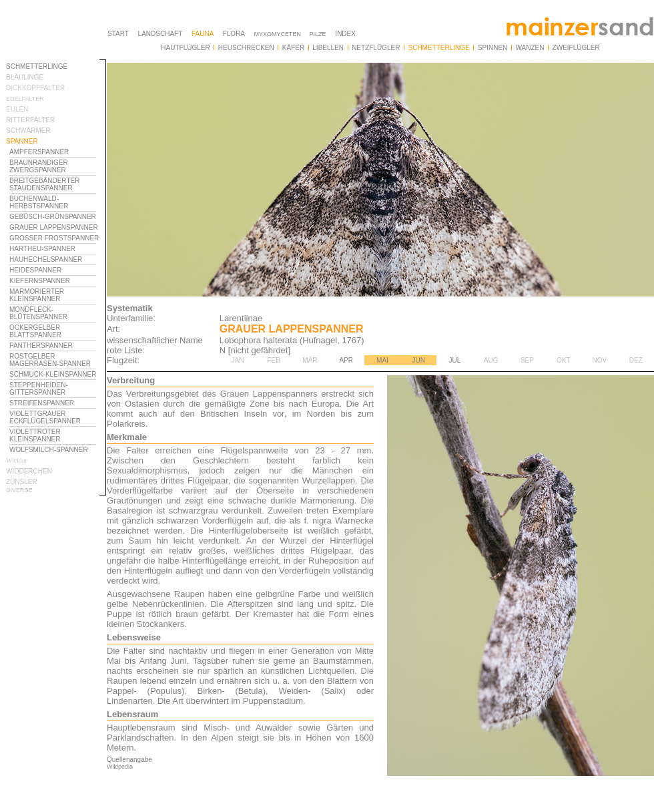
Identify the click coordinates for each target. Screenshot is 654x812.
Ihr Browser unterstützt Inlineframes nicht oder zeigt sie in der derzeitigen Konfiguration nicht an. (56, 406)
